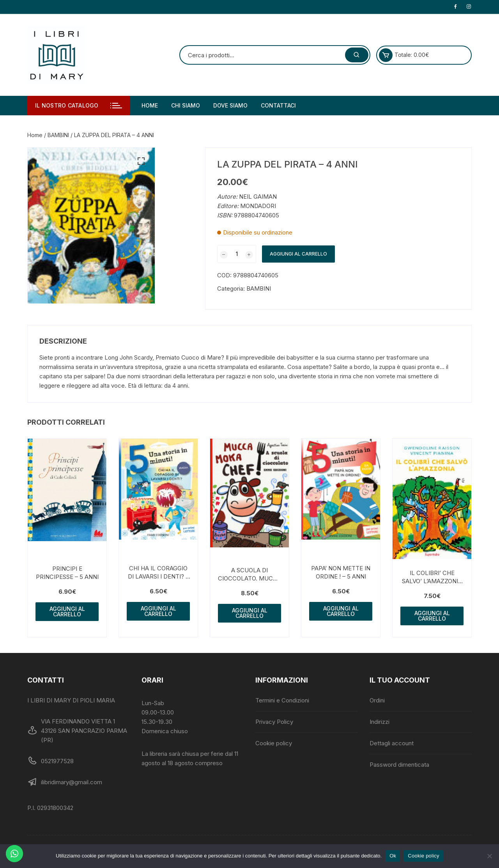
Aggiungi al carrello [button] (67, 611)
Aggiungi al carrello (298, 254)
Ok (393, 856)
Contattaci (278, 105)
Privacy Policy (274, 722)
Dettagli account (392, 743)
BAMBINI (58, 135)
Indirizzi (380, 722)
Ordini (377, 700)
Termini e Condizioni (282, 700)
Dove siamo (230, 105)
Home (150, 105)
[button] (141, 161)
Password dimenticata (399, 765)
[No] (489, 856)
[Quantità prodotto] (237, 254)
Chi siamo (186, 105)
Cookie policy (274, 743)
